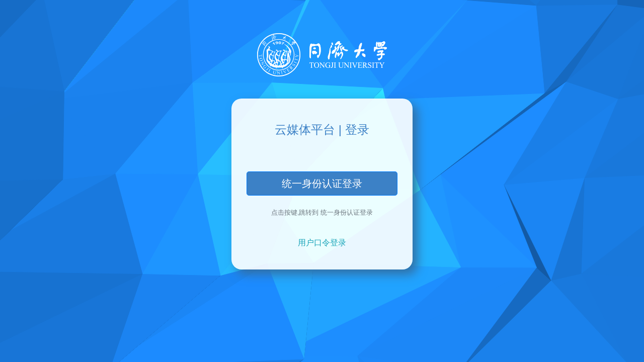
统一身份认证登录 (322, 184)
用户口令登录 (322, 243)
